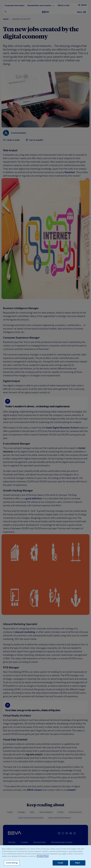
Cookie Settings (12, 863)
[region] (45, 857)
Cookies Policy (43, 856)
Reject (78, 863)
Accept (60, 863)
